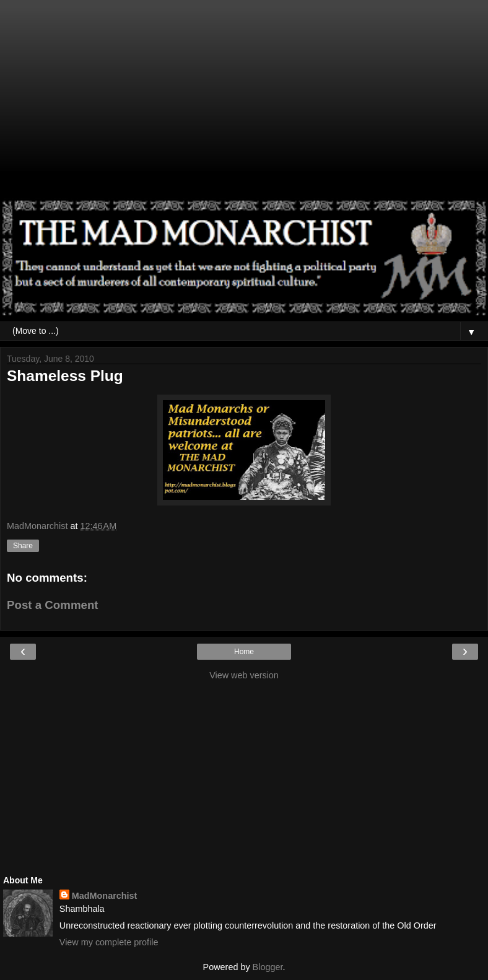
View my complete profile (109, 942)
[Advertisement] (244, 105)
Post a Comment (53, 605)
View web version (244, 675)
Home (244, 652)
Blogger (268, 967)
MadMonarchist (105, 896)
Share (23, 546)
